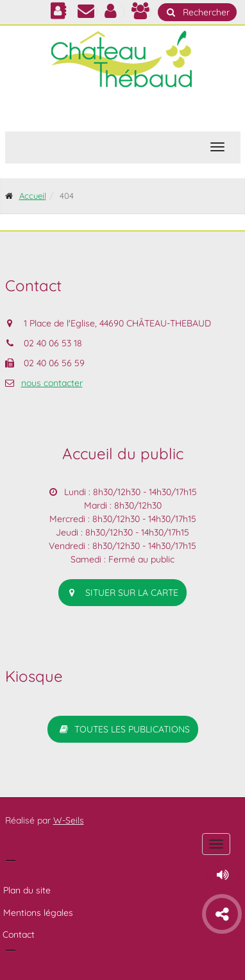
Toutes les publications (123, 729)
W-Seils (69, 820)
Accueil (33, 196)
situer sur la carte (122, 593)
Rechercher (197, 12)
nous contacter (52, 383)
